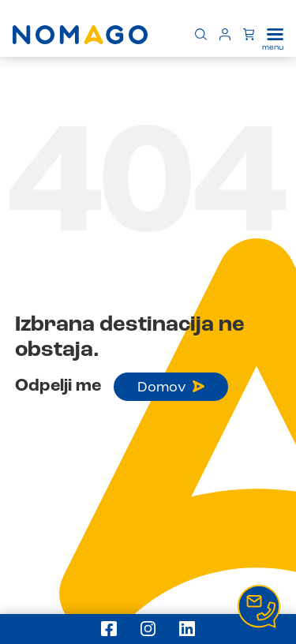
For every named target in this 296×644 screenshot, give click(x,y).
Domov (171, 388)
